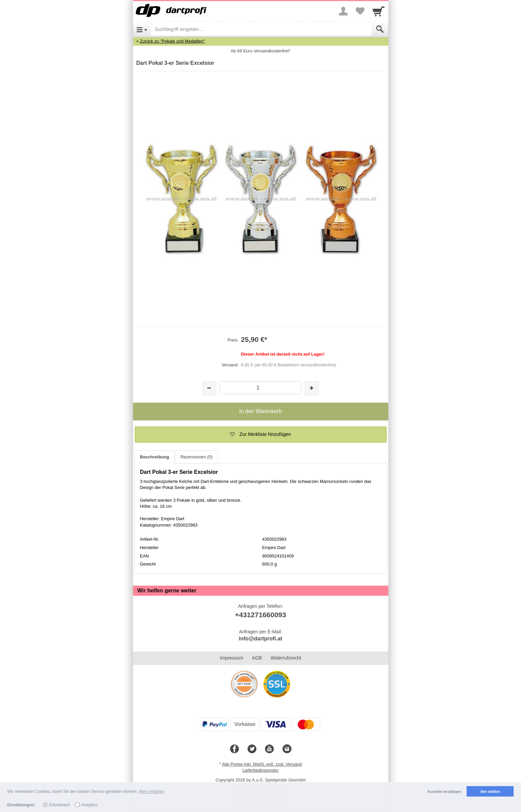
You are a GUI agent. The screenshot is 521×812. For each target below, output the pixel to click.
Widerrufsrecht (286, 658)
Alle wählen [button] (490, 792)
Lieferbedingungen (261, 770)
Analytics (89, 805)
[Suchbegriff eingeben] (261, 29)
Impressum (232, 658)
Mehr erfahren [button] (152, 792)
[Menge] (260, 388)
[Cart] (379, 11)
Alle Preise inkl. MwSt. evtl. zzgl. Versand (262, 764)
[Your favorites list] (360, 11)
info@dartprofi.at (260, 639)
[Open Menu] (142, 29)
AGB (257, 658)
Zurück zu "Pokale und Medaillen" (172, 41)
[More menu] (343, 11)
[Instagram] (287, 749)
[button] (261, 435)
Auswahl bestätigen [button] (444, 792)
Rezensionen (196, 457)
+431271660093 (260, 615)
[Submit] (380, 29)
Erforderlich (59, 805)
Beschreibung (155, 457)
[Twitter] (252, 749)
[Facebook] (234, 749)
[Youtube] (269, 749)
